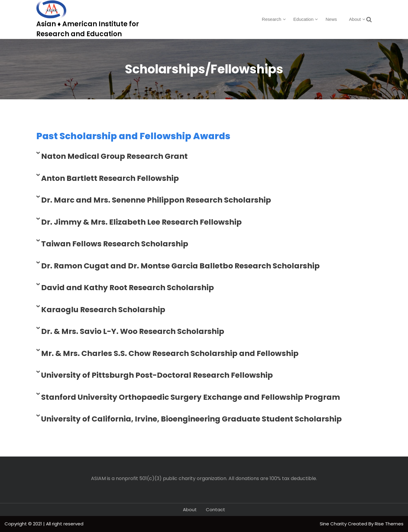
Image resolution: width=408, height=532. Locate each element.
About (355, 19)
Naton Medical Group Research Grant (114, 156)
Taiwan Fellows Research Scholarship (115, 244)
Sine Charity (334, 524)
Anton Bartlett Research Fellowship (110, 178)
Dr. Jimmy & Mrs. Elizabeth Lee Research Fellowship (141, 222)
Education (304, 19)
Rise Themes (389, 524)
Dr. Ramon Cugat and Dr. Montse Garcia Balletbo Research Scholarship (180, 266)
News (331, 19)
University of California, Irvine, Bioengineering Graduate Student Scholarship (191, 419)
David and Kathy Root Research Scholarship (128, 288)
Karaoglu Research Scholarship (103, 310)
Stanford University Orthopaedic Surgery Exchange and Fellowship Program (191, 397)
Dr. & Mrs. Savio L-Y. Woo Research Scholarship (133, 331)
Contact (215, 510)
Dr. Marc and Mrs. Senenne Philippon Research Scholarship (156, 200)
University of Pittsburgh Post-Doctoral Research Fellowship (157, 375)
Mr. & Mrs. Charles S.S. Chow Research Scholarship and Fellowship (170, 353)
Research (271, 19)
